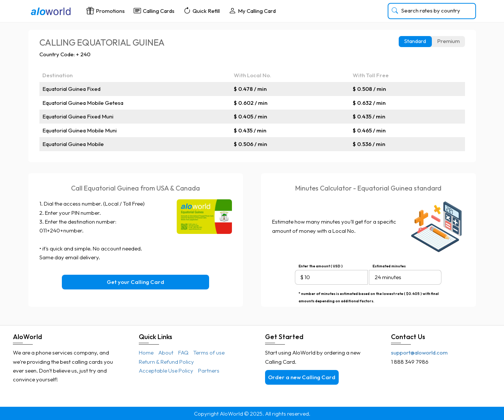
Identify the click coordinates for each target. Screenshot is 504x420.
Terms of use (209, 353)
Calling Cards (154, 10)
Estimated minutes (389, 266)
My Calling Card (252, 10)
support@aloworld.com (419, 353)
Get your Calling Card (135, 282)
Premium (448, 41)
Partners (209, 371)
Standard (415, 41)
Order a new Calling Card (302, 377)
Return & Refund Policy (166, 362)
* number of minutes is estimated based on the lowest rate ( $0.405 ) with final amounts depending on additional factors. (369, 294)
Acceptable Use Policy (166, 371)
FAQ (183, 353)
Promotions (106, 10)
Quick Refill (202, 10)
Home (146, 353)
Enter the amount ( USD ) (321, 266)
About (166, 353)
